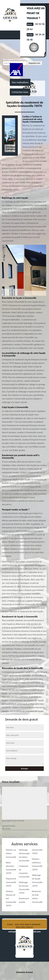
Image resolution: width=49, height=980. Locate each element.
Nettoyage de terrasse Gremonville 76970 (24, 888)
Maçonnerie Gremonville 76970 (11, 882)
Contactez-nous (20, 92)
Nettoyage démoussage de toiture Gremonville (24, 855)
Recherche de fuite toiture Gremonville (37, 897)
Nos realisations (20, 82)
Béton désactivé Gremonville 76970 (11, 868)
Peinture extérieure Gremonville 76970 (37, 864)
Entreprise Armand (24, 972)
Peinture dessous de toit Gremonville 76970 (11, 898)
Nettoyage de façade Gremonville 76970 (37, 880)
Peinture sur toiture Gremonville (11, 853)
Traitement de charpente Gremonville (24, 871)
